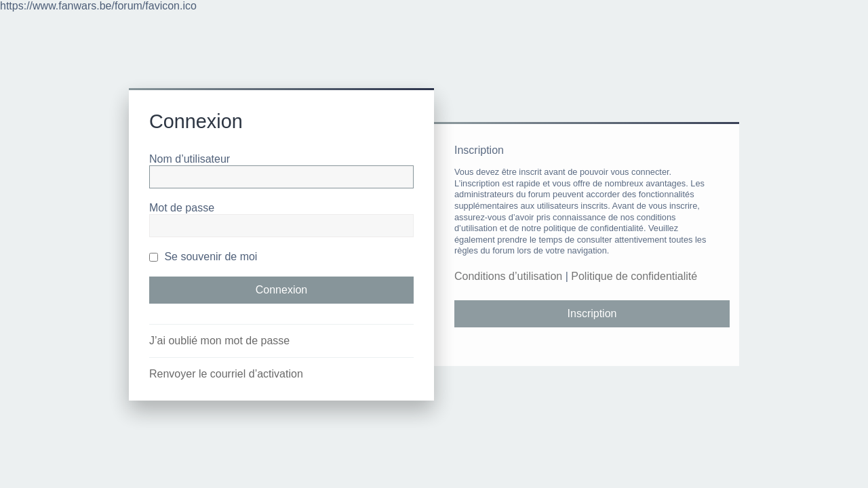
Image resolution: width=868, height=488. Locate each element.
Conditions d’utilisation (508, 276)
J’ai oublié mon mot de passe (219, 341)
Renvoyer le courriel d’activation (226, 374)
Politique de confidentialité (634, 276)
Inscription (592, 313)
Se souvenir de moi (203, 257)
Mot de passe (182, 208)
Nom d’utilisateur (190, 159)
